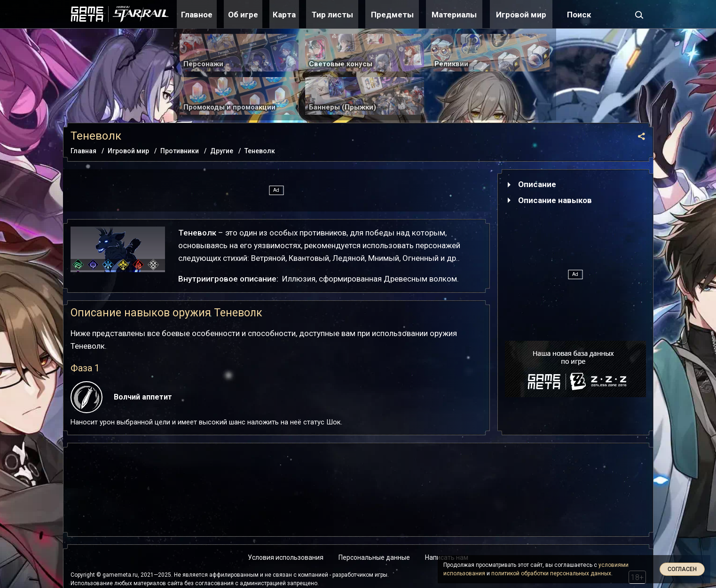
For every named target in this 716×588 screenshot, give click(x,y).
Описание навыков (555, 200)
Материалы (454, 15)
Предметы (392, 15)
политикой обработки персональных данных (551, 573)
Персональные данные (374, 557)
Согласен (682, 569)
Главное (197, 15)
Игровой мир (521, 15)
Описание (537, 184)
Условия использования (286, 557)
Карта (284, 15)
